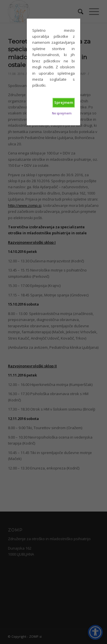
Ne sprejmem (62, 113)
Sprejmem (64, 102)
